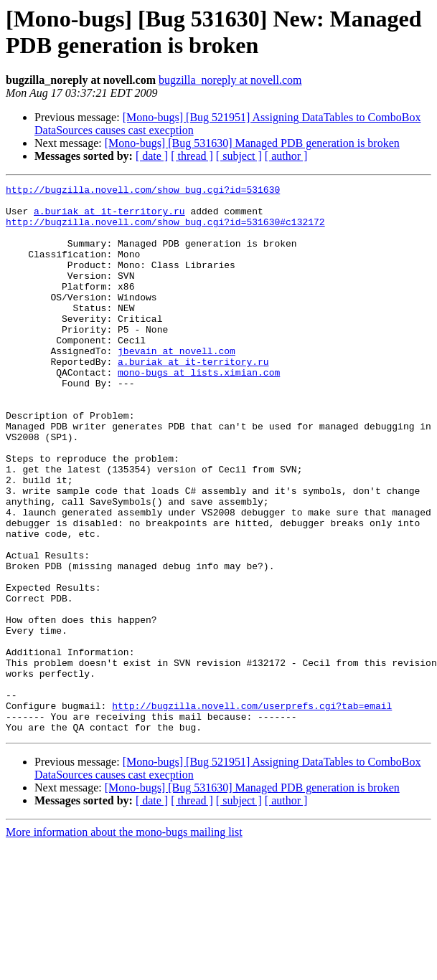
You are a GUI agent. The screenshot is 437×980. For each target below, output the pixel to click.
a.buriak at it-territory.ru (109, 217)
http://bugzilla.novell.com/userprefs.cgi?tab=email (252, 811)
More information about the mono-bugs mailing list (124, 942)
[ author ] (286, 156)
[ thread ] (192, 156)
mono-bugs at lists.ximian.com (199, 411)
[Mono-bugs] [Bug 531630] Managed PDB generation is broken (252, 143)
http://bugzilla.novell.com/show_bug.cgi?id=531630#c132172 (165, 230)
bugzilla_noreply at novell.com (230, 80)
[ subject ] (239, 156)
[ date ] (152, 156)
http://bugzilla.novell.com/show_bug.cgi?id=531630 (143, 191)
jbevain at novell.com (177, 385)
